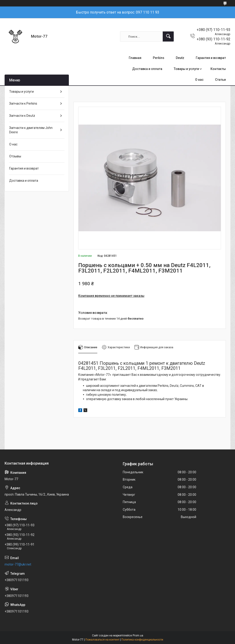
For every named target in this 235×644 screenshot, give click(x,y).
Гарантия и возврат (211, 58)
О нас (199, 80)
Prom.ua (138, 636)
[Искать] (168, 36)
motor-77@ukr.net (18, 564)
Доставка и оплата (147, 69)
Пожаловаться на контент (102, 640)
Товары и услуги (186, 69)
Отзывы (15, 156)
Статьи (220, 80)
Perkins (159, 58)
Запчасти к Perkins (23, 103)
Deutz (180, 58)
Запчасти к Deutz (22, 116)
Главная (135, 58)
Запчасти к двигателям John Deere (31, 130)
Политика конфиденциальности (142, 640)
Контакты (218, 69)
